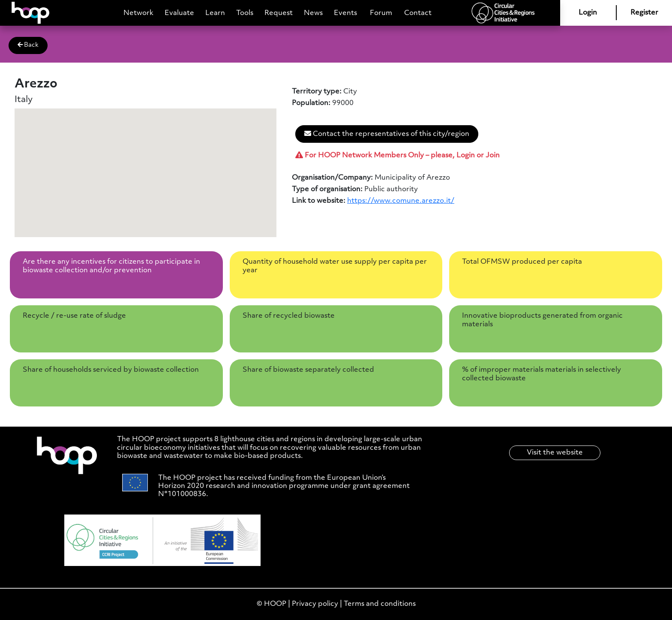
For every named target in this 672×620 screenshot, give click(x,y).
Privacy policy (315, 604)
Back (28, 45)
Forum (381, 13)
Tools (245, 13)
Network (138, 13)
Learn (215, 13)
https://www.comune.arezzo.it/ (401, 201)
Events (345, 13)
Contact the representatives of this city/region (387, 134)
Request (279, 13)
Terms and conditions (380, 604)
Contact (418, 13)
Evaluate (179, 13)
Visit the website (555, 453)
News (313, 13)
